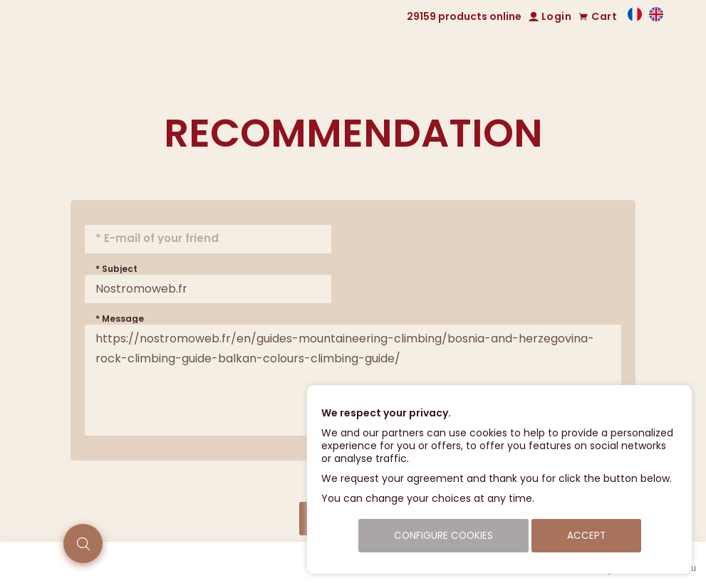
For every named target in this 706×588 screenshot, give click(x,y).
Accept (586, 536)
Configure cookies (443, 536)
